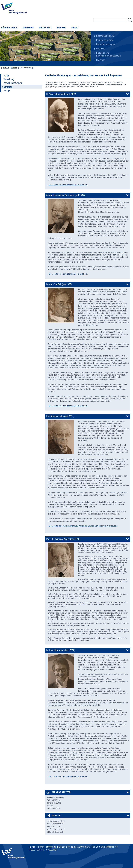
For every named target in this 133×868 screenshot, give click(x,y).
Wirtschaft (45, 28)
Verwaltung (9, 79)
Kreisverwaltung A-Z (105, 36)
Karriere (41, 850)
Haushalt (100, 60)
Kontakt (57, 816)
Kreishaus (28, 28)
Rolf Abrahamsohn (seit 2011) (60, 416)
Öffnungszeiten (61, 792)
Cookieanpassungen (81, 847)
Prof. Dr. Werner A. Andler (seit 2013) (63, 539)
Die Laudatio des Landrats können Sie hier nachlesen (68, 185)
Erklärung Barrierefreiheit (104, 847)
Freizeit (75, 28)
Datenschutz (63, 847)
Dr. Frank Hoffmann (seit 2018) (61, 650)
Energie (7, 91)
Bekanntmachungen (105, 44)
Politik (6, 76)
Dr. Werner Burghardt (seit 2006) (61, 94)
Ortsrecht (100, 49)
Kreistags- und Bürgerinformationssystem (108, 54)
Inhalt (32, 847)
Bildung (61, 28)
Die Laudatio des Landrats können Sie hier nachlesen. (68, 274)
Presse (32, 850)
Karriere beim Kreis (105, 40)
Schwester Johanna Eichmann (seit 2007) (66, 195)
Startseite (6, 68)
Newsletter (51, 850)
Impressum (51, 847)
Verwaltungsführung (13, 83)
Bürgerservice (9, 28)
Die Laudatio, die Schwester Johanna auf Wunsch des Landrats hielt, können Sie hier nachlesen (83, 526)
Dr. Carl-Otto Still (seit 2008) (59, 284)
